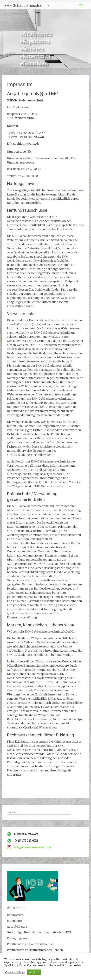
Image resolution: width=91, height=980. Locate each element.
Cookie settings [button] (15, 972)
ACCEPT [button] (34, 972)
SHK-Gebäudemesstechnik (27, 6)
